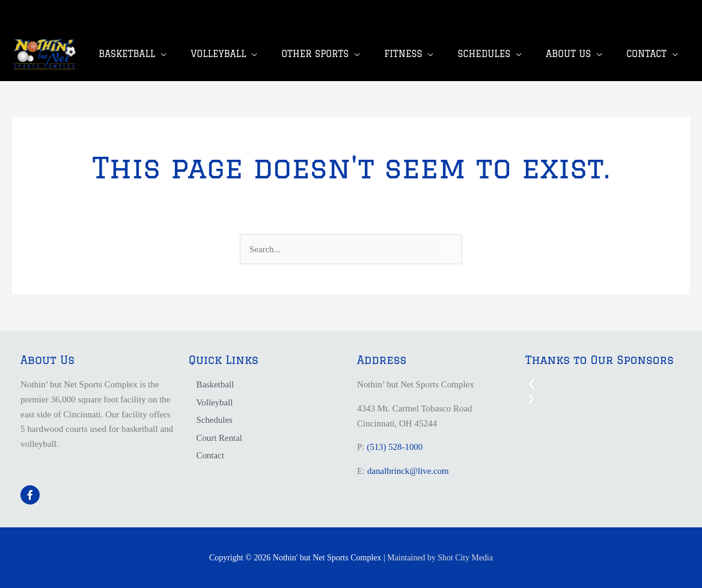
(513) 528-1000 (395, 447)
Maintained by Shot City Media (440, 558)
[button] (603, 385)
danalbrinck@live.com (408, 471)
